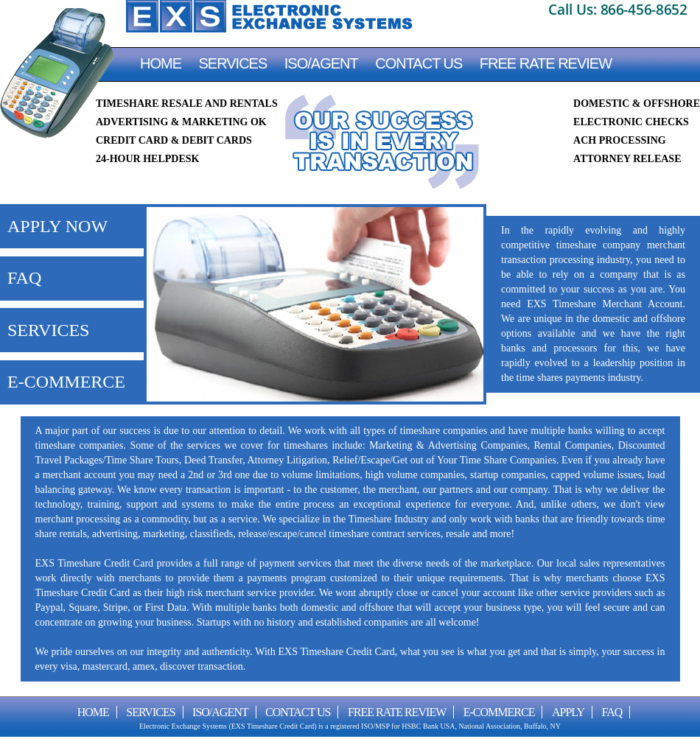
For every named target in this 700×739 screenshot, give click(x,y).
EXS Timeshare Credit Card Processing (269, 16)
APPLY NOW (57, 226)
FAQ (24, 278)
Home (161, 63)
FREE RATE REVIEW (546, 63)
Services (233, 63)
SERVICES (48, 330)
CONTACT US (419, 63)
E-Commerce (499, 712)
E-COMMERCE (66, 382)
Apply (568, 712)
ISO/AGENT (321, 63)
